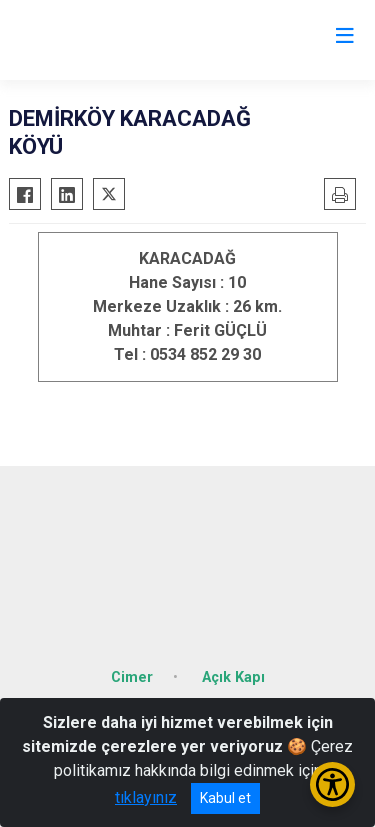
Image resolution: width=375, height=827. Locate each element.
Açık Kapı (233, 677)
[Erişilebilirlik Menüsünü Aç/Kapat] (332, 784)
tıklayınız (146, 797)
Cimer (132, 677)
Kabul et (225, 798)
